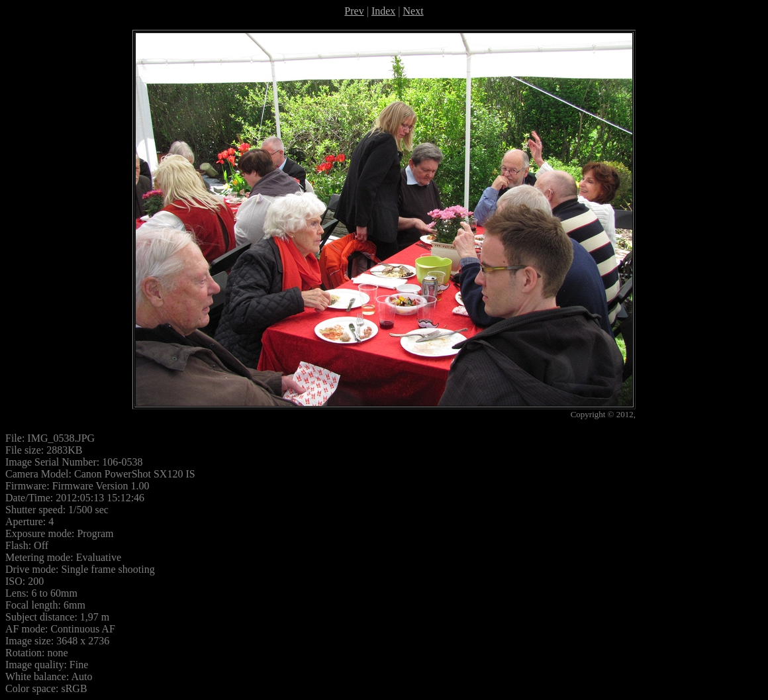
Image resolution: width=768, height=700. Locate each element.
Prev (354, 11)
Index (383, 11)
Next (413, 11)
